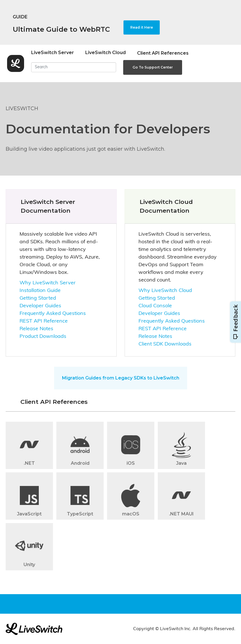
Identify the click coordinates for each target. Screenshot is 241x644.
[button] (29, 447)
